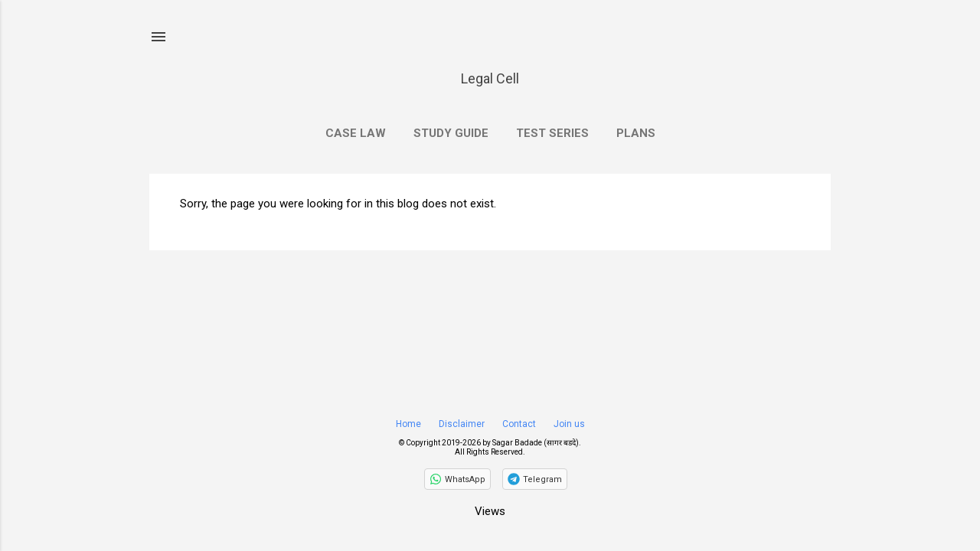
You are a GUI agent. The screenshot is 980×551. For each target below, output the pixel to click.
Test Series (552, 133)
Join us (569, 424)
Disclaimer (462, 424)
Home (408, 424)
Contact (519, 424)
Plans (636, 133)
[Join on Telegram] (535, 479)
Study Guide (451, 133)
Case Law (356, 133)
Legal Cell (490, 78)
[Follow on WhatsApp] (457, 479)
